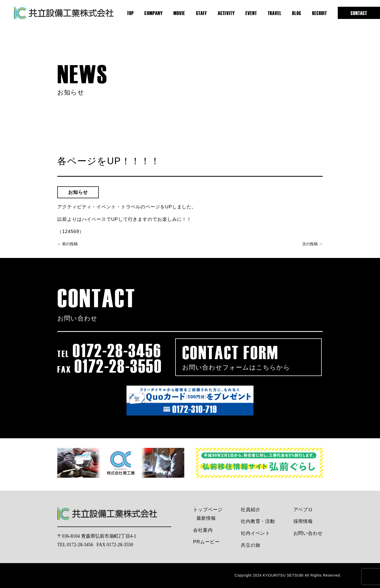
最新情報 (206, 518)
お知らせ (78, 192)
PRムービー (206, 542)
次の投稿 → (312, 244)
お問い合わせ (308, 533)
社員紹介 (251, 510)
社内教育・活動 (258, 521)
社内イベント (255, 533)
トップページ (208, 510)
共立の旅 (251, 545)
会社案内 (203, 530)
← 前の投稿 (68, 244)
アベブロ (303, 510)
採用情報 (303, 521)
